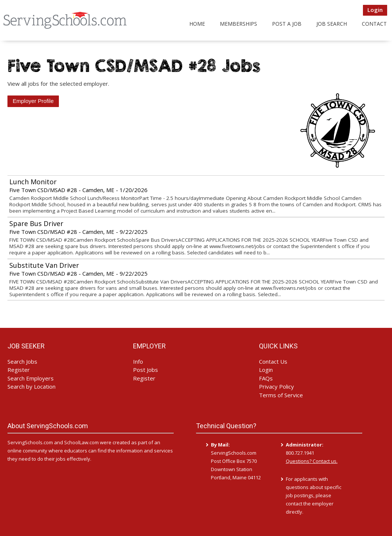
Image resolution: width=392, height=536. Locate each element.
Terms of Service (281, 395)
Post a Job (287, 24)
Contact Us (273, 361)
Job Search (332, 24)
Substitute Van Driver (44, 265)
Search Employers (31, 378)
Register (19, 370)
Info (138, 361)
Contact (374, 24)
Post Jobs (146, 370)
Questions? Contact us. (312, 461)
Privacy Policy (276, 386)
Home (197, 24)
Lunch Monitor (33, 182)
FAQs (266, 378)
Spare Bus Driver (36, 223)
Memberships (238, 24)
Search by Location (31, 386)
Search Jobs (22, 361)
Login (375, 10)
